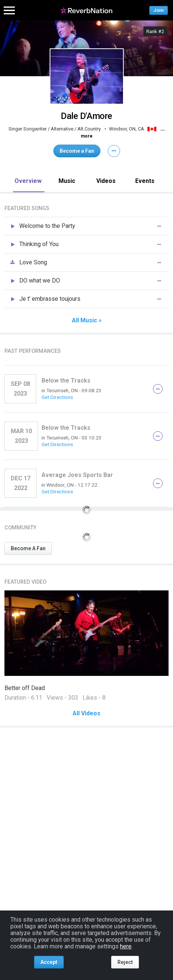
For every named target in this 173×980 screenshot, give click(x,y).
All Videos (86, 713)
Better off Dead (25, 688)
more (87, 136)
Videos (106, 181)
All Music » (87, 320)
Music (67, 181)
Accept (49, 962)
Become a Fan (77, 151)
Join (159, 10)
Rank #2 (155, 31)
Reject (125, 962)
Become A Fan (28, 548)
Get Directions (57, 397)
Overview (28, 181)
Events (145, 181)
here (126, 946)
